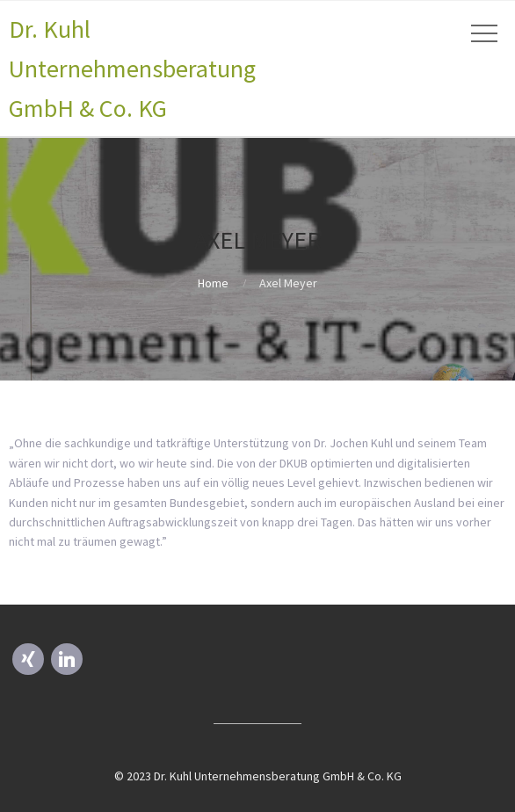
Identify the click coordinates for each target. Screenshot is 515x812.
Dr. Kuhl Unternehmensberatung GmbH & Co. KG (132, 69)
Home (213, 283)
